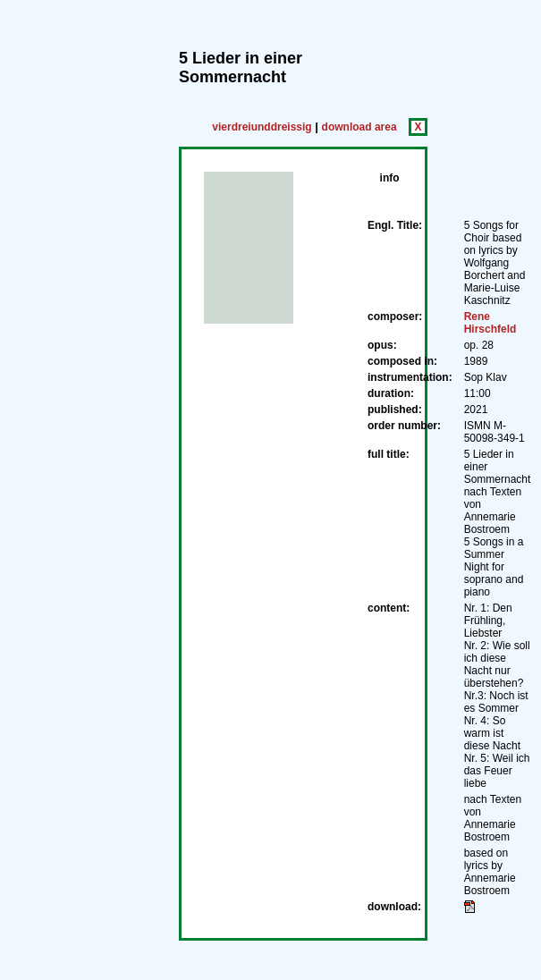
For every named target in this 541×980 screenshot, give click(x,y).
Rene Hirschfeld (490, 323)
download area (359, 127)
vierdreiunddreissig (262, 127)
